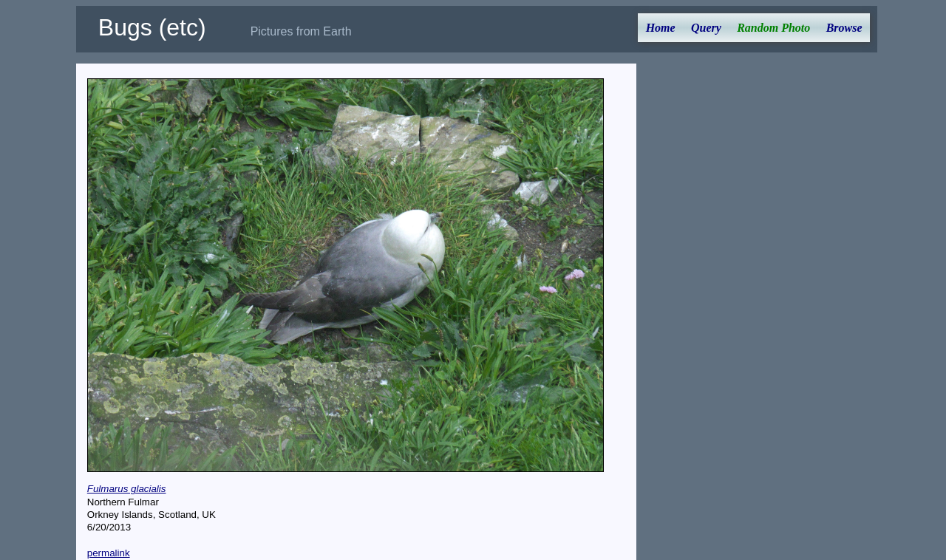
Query (706, 28)
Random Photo (773, 28)
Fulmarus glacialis (127, 489)
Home (661, 28)
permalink (109, 553)
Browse (844, 28)
